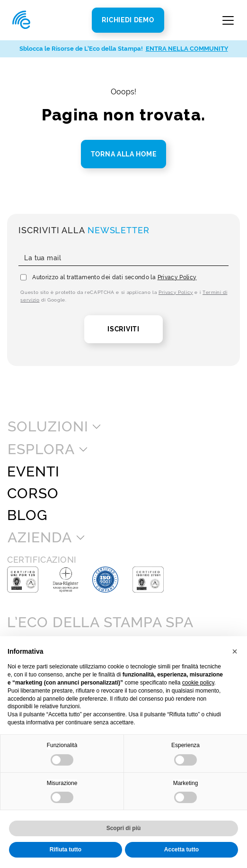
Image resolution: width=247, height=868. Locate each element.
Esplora (41, 449)
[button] (235, 651)
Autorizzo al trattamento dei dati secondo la (114, 277)
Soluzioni (48, 427)
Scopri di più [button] (124, 828)
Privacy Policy (177, 277)
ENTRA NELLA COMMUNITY (187, 49)
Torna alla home (124, 154)
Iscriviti (123, 329)
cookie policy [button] (198, 683)
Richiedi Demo (128, 20)
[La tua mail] (123, 258)
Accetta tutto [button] (181, 850)
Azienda (40, 538)
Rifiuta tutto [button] (66, 850)
